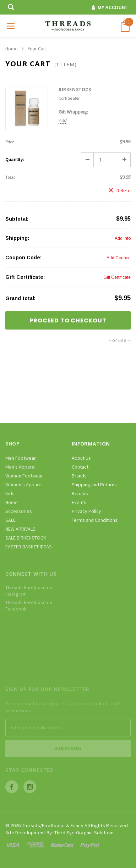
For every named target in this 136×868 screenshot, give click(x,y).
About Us (81, 458)
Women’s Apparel (24, 485)
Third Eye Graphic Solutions (85, 833)
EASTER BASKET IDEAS (29, 547)
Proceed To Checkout (68, 320)
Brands (79, 476)
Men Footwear (21, 458)
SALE (10, 520)
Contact (80, 467)
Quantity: (15, 159)
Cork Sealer (69, 98)
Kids (10, 493)
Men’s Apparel (20, 467)
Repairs (80, 493)
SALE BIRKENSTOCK (26, 538)
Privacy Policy (86, 511)
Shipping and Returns (94, 485)
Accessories (19, 511)
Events (79, 502)
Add (63, 120)
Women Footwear (24, 476)
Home (12, 49)
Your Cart (37, 49)
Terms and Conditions (95, 520)
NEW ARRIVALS (20, 529)
